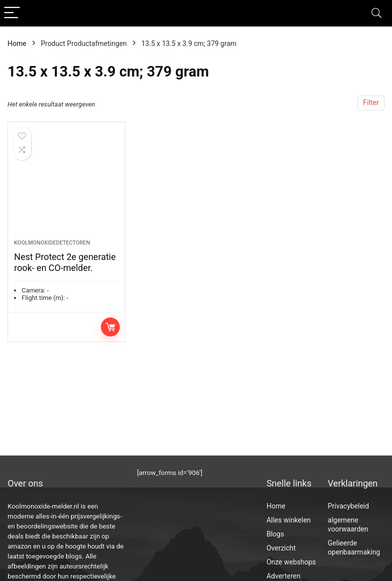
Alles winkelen (289, 520)
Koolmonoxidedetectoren (52, 243)
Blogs (275, 534)
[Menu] (12, 13)
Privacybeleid (348, 506)
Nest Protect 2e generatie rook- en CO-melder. (65, 262)
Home (17, 43)
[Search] (377, 13)
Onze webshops (291, 562)
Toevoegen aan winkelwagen (110, 327)
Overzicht (281, 548)
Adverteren (284, 576)
